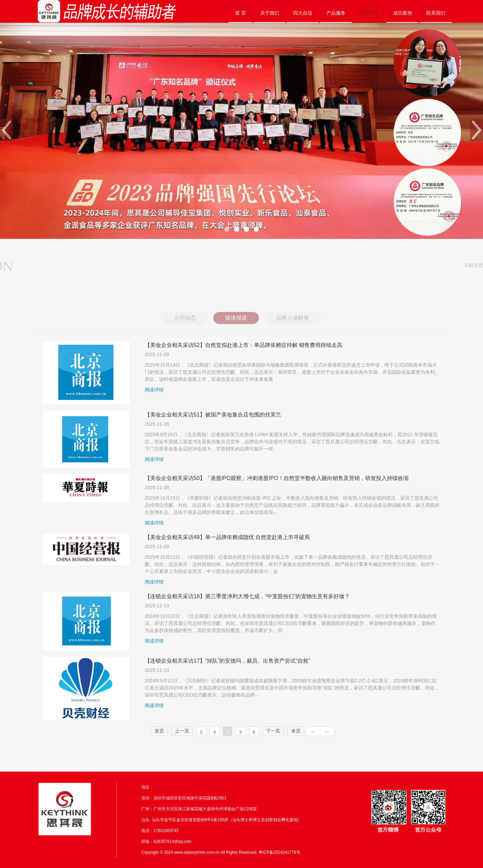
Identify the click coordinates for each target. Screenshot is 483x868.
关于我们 (270, 13)
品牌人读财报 (292, 324)
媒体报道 (236, 324)
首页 (159, 731)
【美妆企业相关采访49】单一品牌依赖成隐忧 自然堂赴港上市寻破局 (227, 537)
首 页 (240, 13)
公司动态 (185, 324)
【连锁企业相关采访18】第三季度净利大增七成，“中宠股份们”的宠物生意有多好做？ (247, 596)
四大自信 (303, 13)
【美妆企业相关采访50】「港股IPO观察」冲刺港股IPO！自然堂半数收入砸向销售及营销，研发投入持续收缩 (277, 478)
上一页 (182, 731)
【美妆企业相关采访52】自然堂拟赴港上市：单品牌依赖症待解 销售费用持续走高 (244, 345)
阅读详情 (154, 390)
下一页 (273, 731)
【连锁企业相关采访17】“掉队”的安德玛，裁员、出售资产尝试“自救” (227, 661)
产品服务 (336, 13)
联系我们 (436, 13)
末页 (296, 731)
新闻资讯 (369, 13)
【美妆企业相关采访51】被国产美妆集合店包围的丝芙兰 (213, 415)
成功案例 (402, 13)
